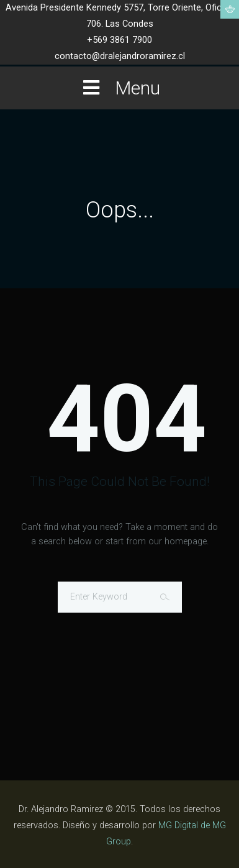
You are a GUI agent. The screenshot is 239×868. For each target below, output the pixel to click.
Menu (120, 88)
